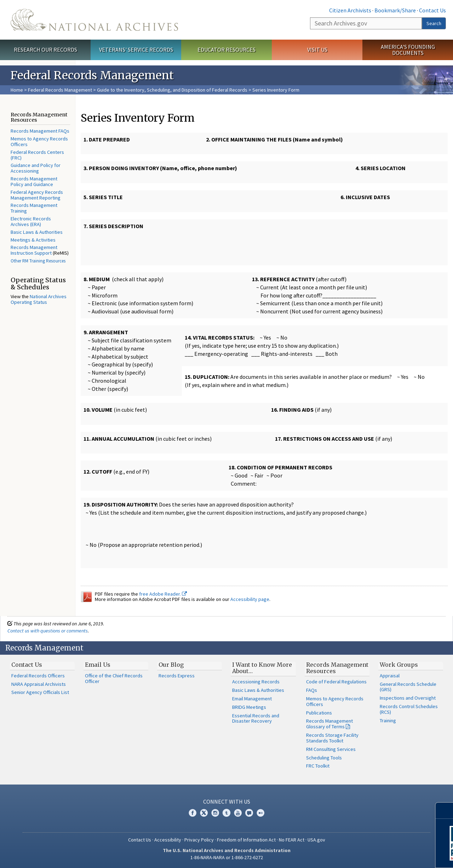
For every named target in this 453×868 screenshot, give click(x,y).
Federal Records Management (60, 90)
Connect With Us (227, 802)
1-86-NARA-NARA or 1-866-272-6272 (227, 857)
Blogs (249, 813)
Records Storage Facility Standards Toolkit (332, 738)
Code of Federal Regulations (336, 682)
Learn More (391, 855)
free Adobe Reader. (163, 594)
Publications (319, 713)
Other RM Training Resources (38, 261)
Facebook (193, 813)
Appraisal (390, 676)
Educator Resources (226, 50)
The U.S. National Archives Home (94, 20)
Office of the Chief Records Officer (114, 678)
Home (17, 90)
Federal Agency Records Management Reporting (37, 195)
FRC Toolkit (318, 766)
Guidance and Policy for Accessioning (36, 168)
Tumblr (226, 813)
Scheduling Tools (324, 758)
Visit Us (317, 50)
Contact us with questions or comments (48, 631)
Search (434, 23)
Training (388, 721)
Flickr (260, 813)
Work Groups (399, 665)
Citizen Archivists (350, 10)
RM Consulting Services (331, 749)
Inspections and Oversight (408, 698)
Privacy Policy (199, 840)
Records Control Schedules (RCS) (409, 709)
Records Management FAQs (40, 131)
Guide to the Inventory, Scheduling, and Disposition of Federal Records (172, 90)
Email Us (98, 665)
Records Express (177, 676)
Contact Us (432, 10)
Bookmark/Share (395, 10)
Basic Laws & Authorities (37, 232)
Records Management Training (34, 208)
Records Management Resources (337, 668)
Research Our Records (45, 50)
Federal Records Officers (38, 676)
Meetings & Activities (33, 240)
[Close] (445, 811)
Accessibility (168, 840)
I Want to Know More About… (262, 668)
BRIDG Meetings (249, 707)
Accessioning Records (256, 682)
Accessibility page (250, 599)
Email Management (252, 699)
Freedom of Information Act (246, 840)
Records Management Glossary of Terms (329, 724)
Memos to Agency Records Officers (39, 141)
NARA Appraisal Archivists (39, 684)
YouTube (238, 813)
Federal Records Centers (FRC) (37, 155)
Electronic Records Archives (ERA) (31, 221)
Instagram (215, 813)
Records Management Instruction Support (34, 250)
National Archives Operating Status (39, 299)
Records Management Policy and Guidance (34, 181)
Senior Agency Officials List (40, 692)
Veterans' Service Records (136, 50)
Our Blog (171, 665)
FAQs (312, 690)
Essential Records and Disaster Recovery (256, 718)
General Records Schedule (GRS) (408, 687)
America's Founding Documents (408, 50)
